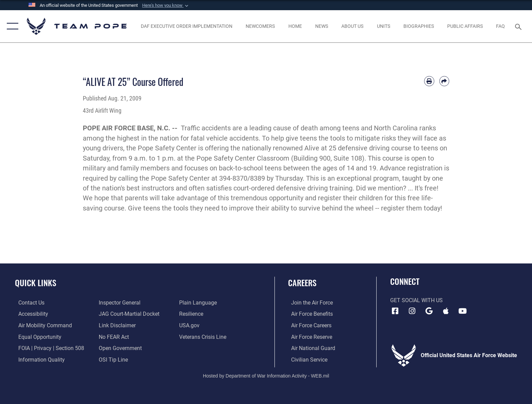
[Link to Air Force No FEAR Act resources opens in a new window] (113, 337)
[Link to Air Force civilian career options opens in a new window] (306, 359)
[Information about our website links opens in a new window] (116, 325)
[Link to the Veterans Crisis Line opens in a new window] (204, 337)
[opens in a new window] (42, 325)
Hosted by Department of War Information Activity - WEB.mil (266, 375)
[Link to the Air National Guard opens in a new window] (310, 348)
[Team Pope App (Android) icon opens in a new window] (429, 311)
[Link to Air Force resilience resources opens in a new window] (192, 314)
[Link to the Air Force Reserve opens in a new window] (309, 337)
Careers (302, 283)
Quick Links (36, 283)
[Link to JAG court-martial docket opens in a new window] (128, 314)
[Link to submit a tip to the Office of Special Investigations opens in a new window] (112, 359)
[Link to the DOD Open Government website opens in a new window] (119, 348)
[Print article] (429, 81)
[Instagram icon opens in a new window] (412, 311)
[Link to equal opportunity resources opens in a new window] (36, 337)
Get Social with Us (416, 300)
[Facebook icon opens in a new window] (395, 311)
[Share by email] (444, 81)
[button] (166, 5)
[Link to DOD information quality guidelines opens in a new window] (38, 359)
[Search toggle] (519, 26)
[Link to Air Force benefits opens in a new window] (309, 314)
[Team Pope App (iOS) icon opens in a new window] (446, 311)
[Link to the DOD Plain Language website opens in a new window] (199, 303)
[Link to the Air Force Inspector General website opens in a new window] (119, 303)
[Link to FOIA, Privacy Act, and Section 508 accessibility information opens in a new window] (48, 348)
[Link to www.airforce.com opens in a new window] (309, 303)
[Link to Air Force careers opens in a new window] (308, 325)
